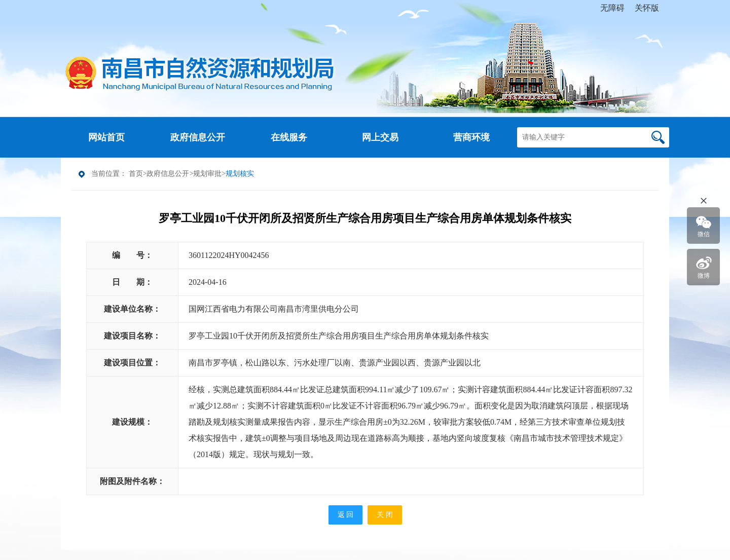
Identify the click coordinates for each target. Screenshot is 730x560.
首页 (136, 174)
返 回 (346, 515)
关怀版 (647, 8)
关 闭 (385, 515)
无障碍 (612, 8)
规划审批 (207, 174)
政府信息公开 (168, 174)
